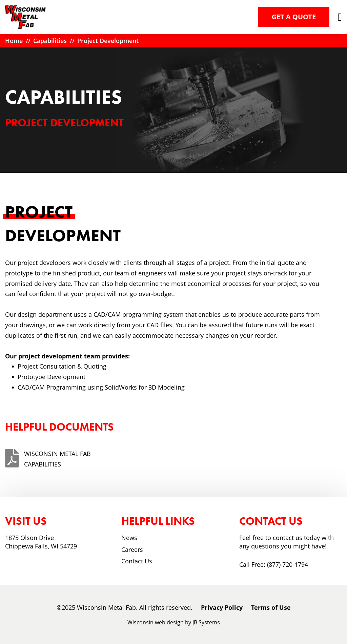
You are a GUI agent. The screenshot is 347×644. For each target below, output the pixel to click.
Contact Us (137, 561)
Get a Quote (294, 17)
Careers (132, 549)
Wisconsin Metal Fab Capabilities (57, 459)
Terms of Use (271, 607)
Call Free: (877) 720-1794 (274, 564)
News (129, 538)
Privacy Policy (222, 607)
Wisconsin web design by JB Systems (174, 622)
